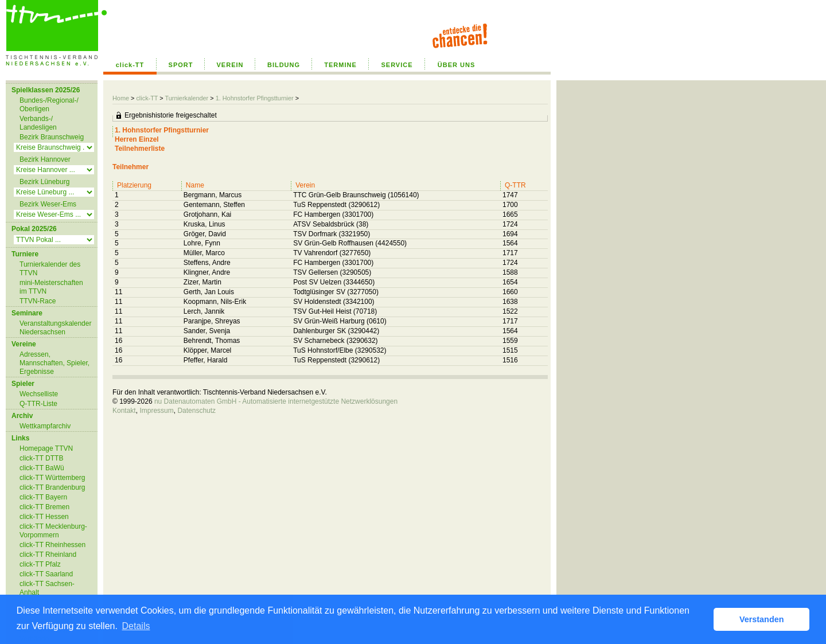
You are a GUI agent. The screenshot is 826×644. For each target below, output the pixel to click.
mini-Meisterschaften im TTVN (51, 287)
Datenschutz (196, 411)
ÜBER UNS (456, 65)
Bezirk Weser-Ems (48, 204)
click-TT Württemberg (52, 478)
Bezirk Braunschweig (52, 137)
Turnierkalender (186, 98)
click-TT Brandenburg (52, 487)
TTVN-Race (38, 301)
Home (121, 98)
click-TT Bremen (44, 507)
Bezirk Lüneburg (44, 182)
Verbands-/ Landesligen (38, 123)
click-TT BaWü (42, 468)
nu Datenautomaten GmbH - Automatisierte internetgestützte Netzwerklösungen (276, 401)
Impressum (156, 411)
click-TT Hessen (44, 517)
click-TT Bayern (43, 497)
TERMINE (340, 65)
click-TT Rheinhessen (52, 545)
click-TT (130, 65)
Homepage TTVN (46, 448)
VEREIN (230, 65)
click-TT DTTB (41, 458)
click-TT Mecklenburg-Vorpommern (53, 531)
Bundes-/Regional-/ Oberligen (49, 105)
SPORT (181, 65)
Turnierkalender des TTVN (50, 269)
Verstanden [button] (762, 619)
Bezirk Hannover (45, 159)
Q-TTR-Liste (38, 404)
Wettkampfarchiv (45, 426)
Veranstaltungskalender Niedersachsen (55, 328)
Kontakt (124, 411)
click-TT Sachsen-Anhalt (47, 588)
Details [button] (136, 626)
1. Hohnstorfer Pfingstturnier (255, 98)
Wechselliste (39, 394)
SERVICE (397, 65)
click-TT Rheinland (48, 555)
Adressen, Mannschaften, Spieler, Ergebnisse (54, 363)
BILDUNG (284, 65)
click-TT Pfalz (40, 564)
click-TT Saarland (46, 574)
